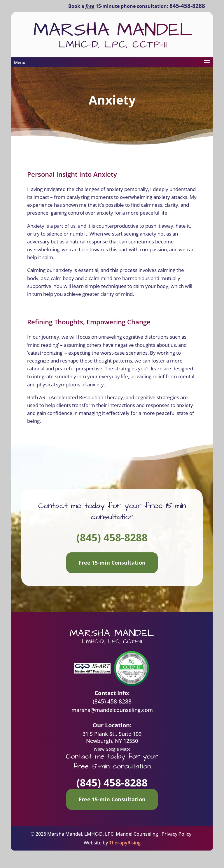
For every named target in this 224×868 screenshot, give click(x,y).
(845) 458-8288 (112, 537)
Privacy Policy (176, 834)
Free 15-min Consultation (112, 563)
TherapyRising (125, 843)
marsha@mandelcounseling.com (112, 710)
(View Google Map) (112, 749)
